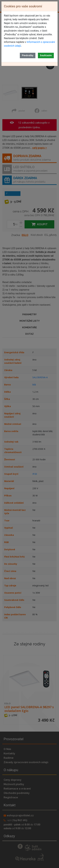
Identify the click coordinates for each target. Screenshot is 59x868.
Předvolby (28, 55)
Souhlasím (46, 55)
